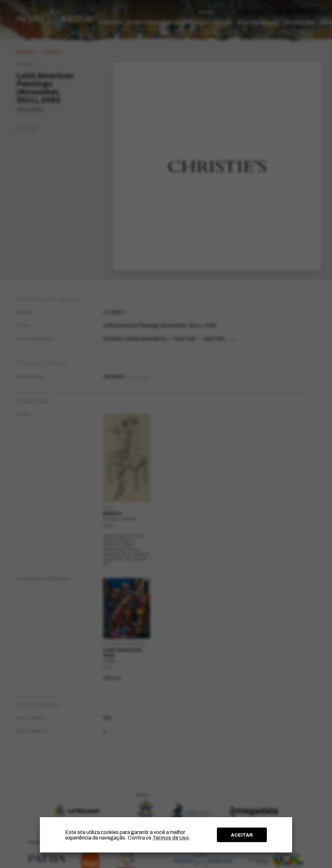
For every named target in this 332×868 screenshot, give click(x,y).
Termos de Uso (171, 838)
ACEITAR (242, 835)
